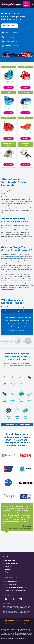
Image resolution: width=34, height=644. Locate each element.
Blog (6, 572)
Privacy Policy (9, 621)
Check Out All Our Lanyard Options (17, 425)
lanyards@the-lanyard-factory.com (18, 587)
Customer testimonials (11, 563)
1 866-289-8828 (12, 582)
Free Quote (26, 4)
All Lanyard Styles (10, 561)
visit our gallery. (11, 290)
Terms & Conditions (23, 621)
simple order (13, 259)
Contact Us (8, 566)
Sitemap (7, 569)
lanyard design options (16, 256)
